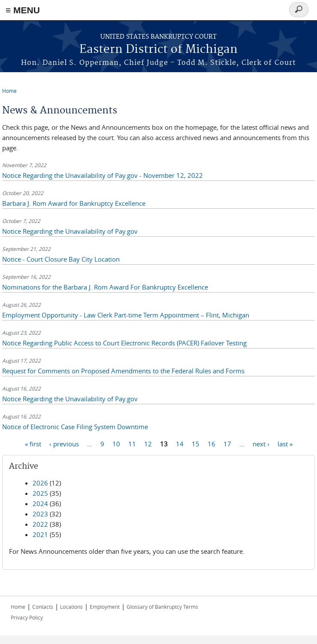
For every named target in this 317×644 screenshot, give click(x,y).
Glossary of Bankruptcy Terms (162, 607)
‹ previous (64, 443)
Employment (105, 607)
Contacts (43, 607)
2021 (40, 534)
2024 (40, 504)
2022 (40, 524)
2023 (40, 514)
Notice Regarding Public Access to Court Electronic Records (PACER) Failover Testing (124, 343)
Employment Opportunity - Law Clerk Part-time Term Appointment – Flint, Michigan (126, 315)
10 (116, 443)
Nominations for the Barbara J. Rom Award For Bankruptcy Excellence (105, 287)
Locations (71, 607)
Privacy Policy (27, 617)
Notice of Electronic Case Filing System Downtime (75, 427)
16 (211, 443)
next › (261, 443)
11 (132, 443)
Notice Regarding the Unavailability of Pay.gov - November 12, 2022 (103, 175)
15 (196, 443)
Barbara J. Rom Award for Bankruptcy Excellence (74, 203)
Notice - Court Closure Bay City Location (61, 259)
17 (227, 443)
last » (285, 443)
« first (33, 443)
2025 (40, 493)
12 (148, 443)
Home (9, 91)
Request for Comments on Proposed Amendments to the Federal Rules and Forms (123, 371)
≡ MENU (23, 10)
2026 (40, 483)
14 (180, 443)
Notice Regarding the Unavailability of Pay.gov (70, 231)
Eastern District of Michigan (158, 50)
